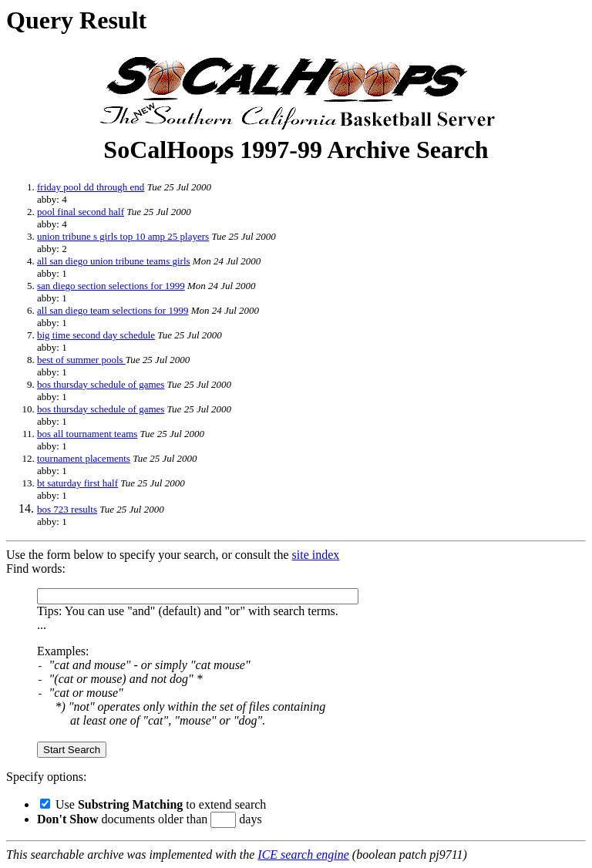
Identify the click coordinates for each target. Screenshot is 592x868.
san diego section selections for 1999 (111, 286)
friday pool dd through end (91, 187)
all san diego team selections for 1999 (113, 310)
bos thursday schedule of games (101, 384)
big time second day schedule (96, 335)
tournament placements (84, 458)
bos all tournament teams (87, 434)
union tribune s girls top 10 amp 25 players (123, 236)
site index (316, 555)
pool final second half (81, 212)
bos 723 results (67, 509)
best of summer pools (81, 360)
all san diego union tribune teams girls (114, 261)
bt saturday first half (77, 483)
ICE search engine (303, 855)
